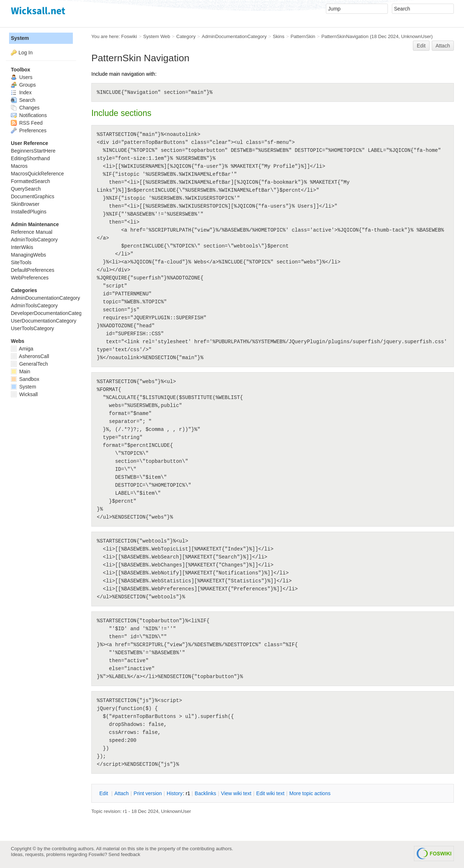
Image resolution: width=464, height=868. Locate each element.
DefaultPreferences (33, 270)
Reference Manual (32, 232)
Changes (25, 108)
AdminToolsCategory (34, 240)
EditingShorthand (30, 158)
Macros (19, 166)
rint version (148, 793)
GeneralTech (29, 364)
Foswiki (129, 36)
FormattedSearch (30, 181)
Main (20, 371)
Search (23, 100)
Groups (23, 85)
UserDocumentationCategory (44, 321)
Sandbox (25, 379)
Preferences (29, 130)
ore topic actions (310, 793)
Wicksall (24, 394)
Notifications (29, 115)
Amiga (22, 349)
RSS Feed (27, 123)
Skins (278, 36)
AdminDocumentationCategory (234, 36)
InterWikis (22, 247)
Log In (26, 53)
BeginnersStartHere (33, 151)
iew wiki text (236, 793)
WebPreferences (30, 278)
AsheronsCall (30, 356)
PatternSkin (303, 36)
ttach (121, 793)
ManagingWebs (28, 255)
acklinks (205, 793)
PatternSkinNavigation (345, 36)
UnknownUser (416, 36)
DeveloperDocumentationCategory (50, 313)
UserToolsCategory (32, 328)
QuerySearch (26, 189)
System (20, 38)
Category (186, 36)
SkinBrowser (25, 204)
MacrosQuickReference (37, 174)
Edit (421, 46)
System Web (157, 36)
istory (175, 793)
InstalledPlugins (29, 212)
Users (22, 77)
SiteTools (21, 262)
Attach (443, 46)
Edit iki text (270, 793)
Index (21, 92)
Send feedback (124, 854)
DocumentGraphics (33, 196)
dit (104, 793)
